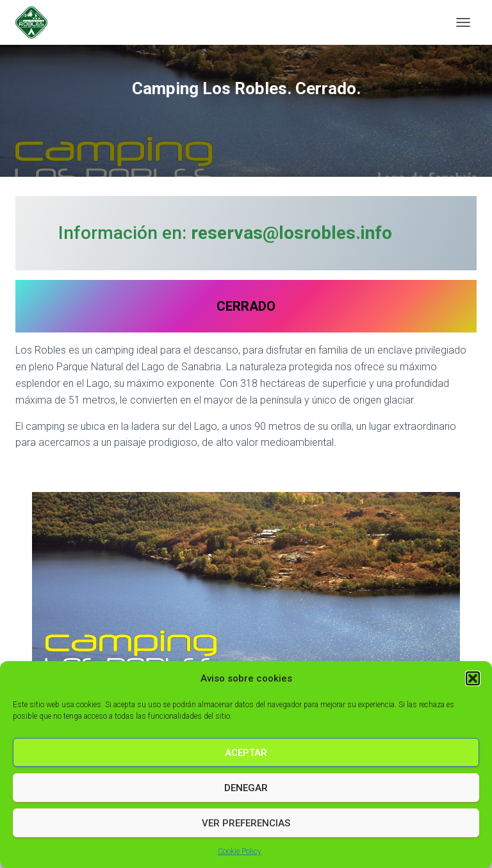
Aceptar (246, 753)
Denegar (246, 788)
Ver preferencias (246, 823)
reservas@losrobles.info (291, 233)
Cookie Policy (240, 851)
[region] (246, 584)
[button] (473, 678)
